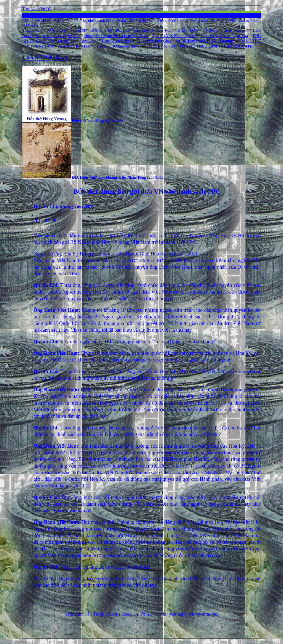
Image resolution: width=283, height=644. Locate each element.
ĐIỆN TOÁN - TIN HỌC (198, 31)
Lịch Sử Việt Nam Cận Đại (174, 36)
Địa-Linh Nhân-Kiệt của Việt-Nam (144, 31)
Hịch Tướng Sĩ (235, 31)
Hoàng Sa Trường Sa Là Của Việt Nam (116, 36)
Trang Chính (32, 31)
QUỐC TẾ (66, 41)
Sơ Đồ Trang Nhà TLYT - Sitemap (205, 41)
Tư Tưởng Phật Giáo (154, 41)
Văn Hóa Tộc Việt (161, 46)
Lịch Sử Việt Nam (45, 57)
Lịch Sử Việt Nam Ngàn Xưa (225, 36)
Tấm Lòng (88, 41)
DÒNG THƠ (101, 31)
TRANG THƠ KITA (74, 46)
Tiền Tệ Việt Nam (116, 41)
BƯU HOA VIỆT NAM (66, 31)
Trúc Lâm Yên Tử (36, 9)
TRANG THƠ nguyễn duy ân (118, 46)
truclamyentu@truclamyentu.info (187, 614)
